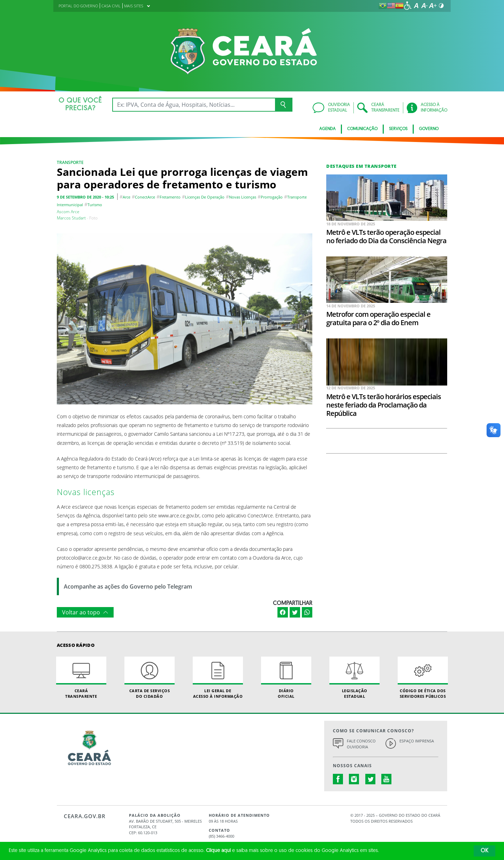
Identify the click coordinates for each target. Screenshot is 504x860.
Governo (429, 129)
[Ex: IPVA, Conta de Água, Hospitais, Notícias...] (194, 105)
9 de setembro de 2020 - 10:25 (85, 197)
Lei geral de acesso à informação (218, 678)
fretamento (170, 197)
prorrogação (272, 197)
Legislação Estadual (354, 678)
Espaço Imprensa (417, 741)
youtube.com (387, 779)
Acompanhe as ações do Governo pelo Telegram (128, 586)
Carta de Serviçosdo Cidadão (150, 678)
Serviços (398, 129)
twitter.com (371, 779)
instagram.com (354, 779)
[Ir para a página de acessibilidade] (408, 6)
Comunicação (362, 129)
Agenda (327, 129)
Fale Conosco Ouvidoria (361, 744)
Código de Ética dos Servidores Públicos (423, 678)
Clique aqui (218, 851)
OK (484, 851)
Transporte (70, 162)
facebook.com (338, 779)
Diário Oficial (286, 678)
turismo (95, 205)
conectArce (145, 197)
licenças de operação (205, 197)
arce (127, 197)
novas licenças (243, 197)
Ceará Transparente (81, 678)
